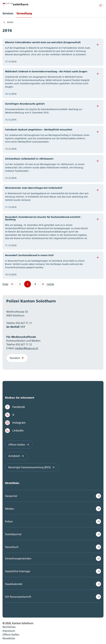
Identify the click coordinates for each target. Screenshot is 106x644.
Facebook (15, 407)
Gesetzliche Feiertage (18, 571)
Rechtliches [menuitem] (9, 627)
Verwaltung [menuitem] (24, 13)
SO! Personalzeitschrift (18, 597)
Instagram (15, 423)
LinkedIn (14, 431)
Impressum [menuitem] (9, 631)
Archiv (10, 22)
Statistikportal (13, 534)
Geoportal (11, 496)
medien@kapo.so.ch (27, 348)
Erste (5, 284)
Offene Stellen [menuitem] (11, 635)
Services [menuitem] (8, 13)
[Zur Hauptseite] (15, 4)
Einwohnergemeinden (18, 558)
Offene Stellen (19, 445)
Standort (17, 358)
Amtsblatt (16, 456)
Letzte (50, 284)
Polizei (9, 521)
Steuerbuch (12, 547)
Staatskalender (14, 584)
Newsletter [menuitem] (9, 638)
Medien (10, 509)
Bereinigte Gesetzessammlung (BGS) (32, 467)
